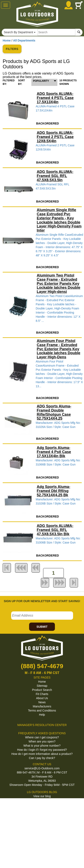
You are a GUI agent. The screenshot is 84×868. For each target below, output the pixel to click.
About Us (42, 698)
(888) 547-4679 (42, 666)
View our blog (42, 796)
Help (42, 715)
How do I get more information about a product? (42, 754)
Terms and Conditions (42, 711)
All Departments (24, 40)
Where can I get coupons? (42, 737)
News (42, 702)
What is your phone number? (42, 746)
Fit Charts (42, 694)
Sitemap (42, 686)
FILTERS (12, 49)
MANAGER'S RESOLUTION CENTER (42, 725)
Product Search (42, 690)
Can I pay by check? (42, 758)
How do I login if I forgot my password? (42, 750)
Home (7, 40)
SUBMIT (42, 627)
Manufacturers (42, 706)
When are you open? (42, 741)
